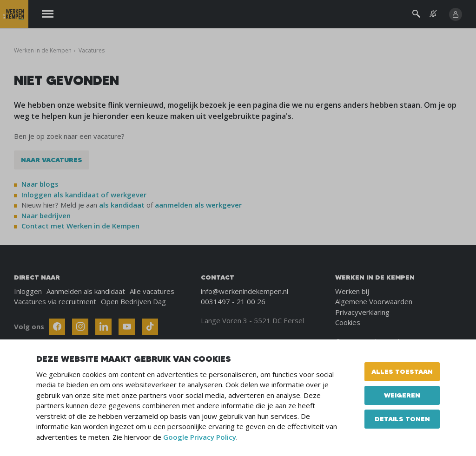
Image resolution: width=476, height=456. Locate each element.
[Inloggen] (456, 14)
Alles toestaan (402, 371)
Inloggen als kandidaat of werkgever (84, 195)
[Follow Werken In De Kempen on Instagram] (80, 327)
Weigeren (402, 395)
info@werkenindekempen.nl (245, 291)
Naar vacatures (52, 160)
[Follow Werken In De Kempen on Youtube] (127, 327)
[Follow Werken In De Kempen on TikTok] (150, 327)
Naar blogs (40, 184)
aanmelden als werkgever (198, 205)
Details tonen (402, 419)
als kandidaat (122, 205)
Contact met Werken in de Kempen (80, 226)
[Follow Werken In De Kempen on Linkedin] (103, 327)
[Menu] (48, 14)
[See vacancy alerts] (433, 14)
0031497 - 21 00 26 (233, 301)
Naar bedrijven (47, 215)
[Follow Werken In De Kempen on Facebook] (57, 327)
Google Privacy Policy (200, 437)
